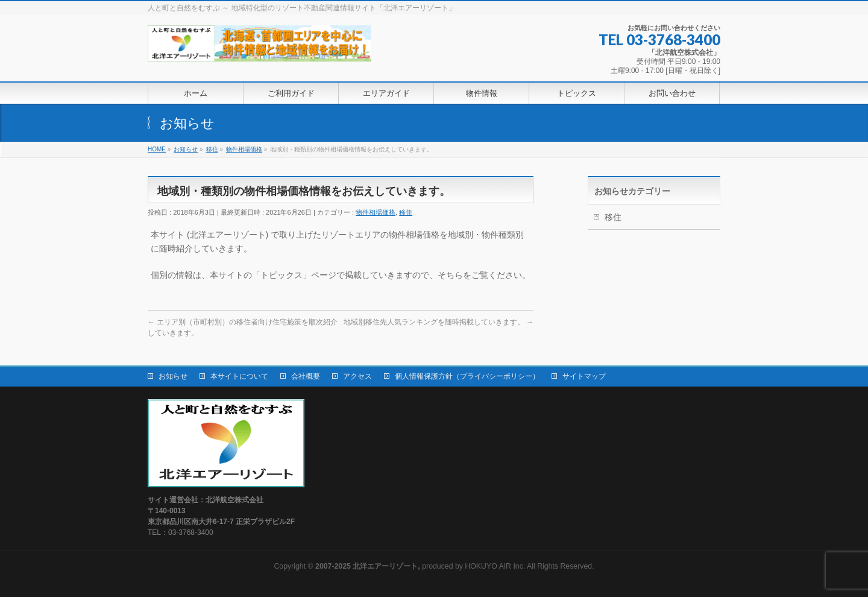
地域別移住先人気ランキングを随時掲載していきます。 (439, 322)
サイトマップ (584, 376)
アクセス (357, 376)
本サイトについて (239, 376)
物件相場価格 (376, 212)
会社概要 (306, 376)
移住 (406, 212)
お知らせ (173, 376)
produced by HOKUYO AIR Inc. (420, 566)
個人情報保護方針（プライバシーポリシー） (467, 376)
